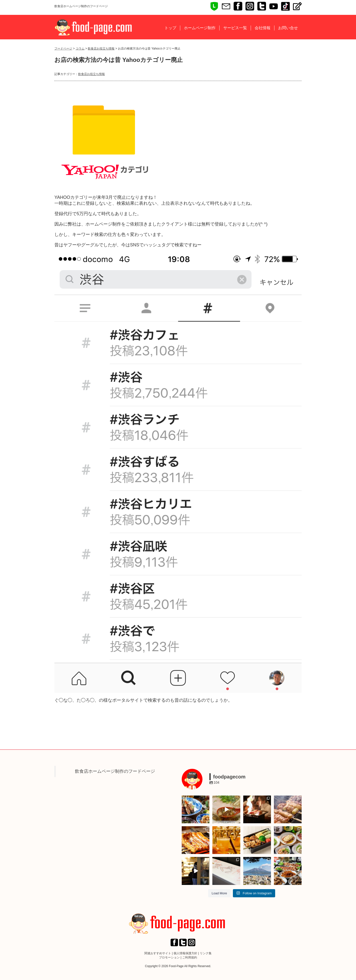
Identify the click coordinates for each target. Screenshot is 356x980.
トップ (170, 28)
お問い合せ (288, 28)
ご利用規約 (190, 957)
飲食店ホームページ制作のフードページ (115, 771)
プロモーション (169, 957)
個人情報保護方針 (185, 953)
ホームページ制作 (200, 28)
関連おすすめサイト (158, 953)
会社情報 (263, 28)
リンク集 (206, 953)
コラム (80, 49)
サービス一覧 (235, 28)
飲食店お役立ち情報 (101, 49)
